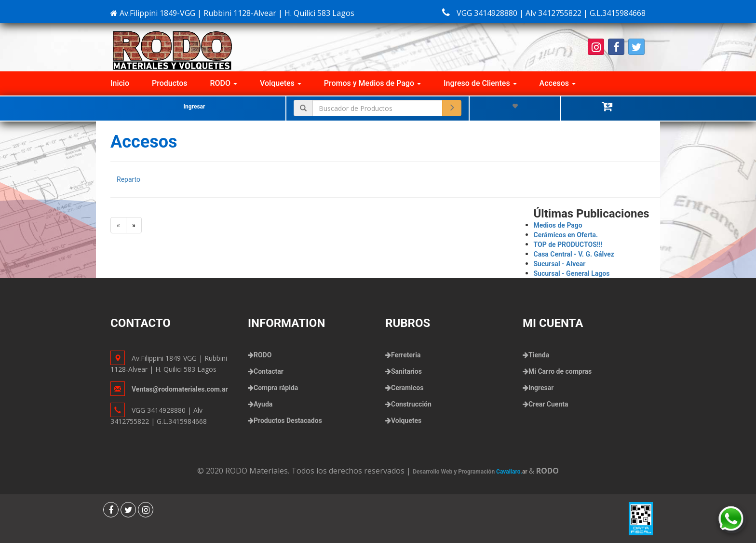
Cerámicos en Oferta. (566, 235)
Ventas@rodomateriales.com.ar (180, 389)
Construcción (411, 404)
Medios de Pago (558, 225)
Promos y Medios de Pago (372, 83)
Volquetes (281, 83)
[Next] (134, 225)
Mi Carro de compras (560, 371)
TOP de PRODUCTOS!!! (568, 244)
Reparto (128, 179)
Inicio (120, 83)
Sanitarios (406, 371)
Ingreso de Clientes (480, 83)
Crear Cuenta (548, 404)
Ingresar (195, 107)
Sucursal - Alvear (560, 264)
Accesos (558, 83)
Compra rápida (276, 388)
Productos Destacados (288, 421)
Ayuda (263, 404)
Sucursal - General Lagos (572, 273)
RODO (224, 83)
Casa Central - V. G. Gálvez (574, 254)
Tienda (539, 355)
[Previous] (118, 225)
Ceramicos (407, 388)
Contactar (269, 371)
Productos (169, 83)
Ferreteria (406, 355)
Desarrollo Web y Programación (471, 472)
